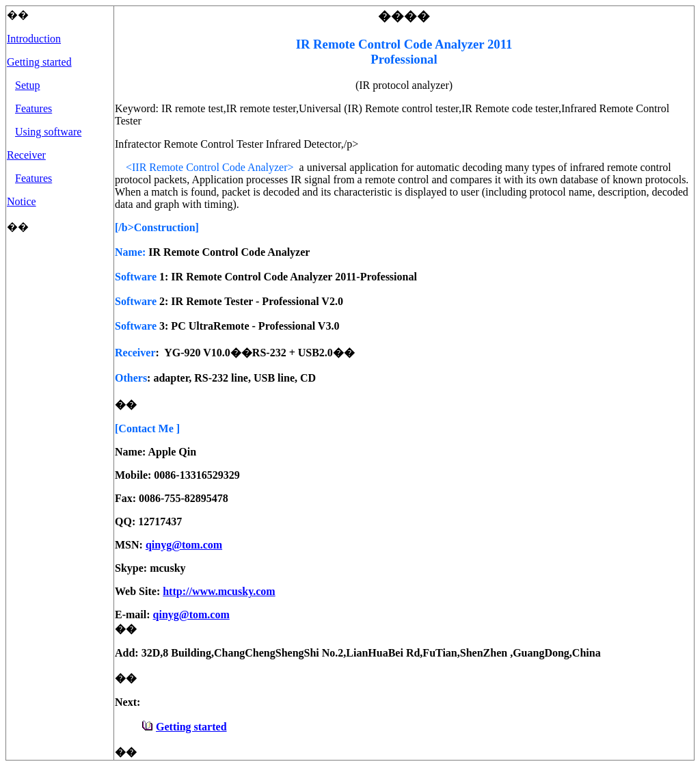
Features (33, 108)
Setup (27, 85)
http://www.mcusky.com (219, 591)
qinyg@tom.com (184, 545)
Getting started (39, 62)
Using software (48, 132)
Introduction (34, 39)
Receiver (26, 155)
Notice (22, 201)
